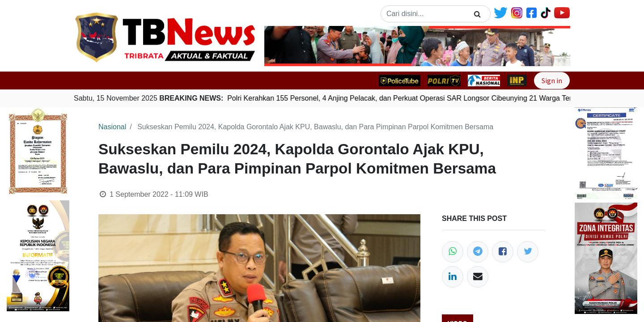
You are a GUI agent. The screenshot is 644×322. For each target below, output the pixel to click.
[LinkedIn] (453, 277)
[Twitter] (528, 252)
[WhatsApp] (453, 252)
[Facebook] (503, 252)
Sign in (552, 80)
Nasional (112, 127)
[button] (287, 46)
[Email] (478, 277)
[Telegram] (478, 252)
